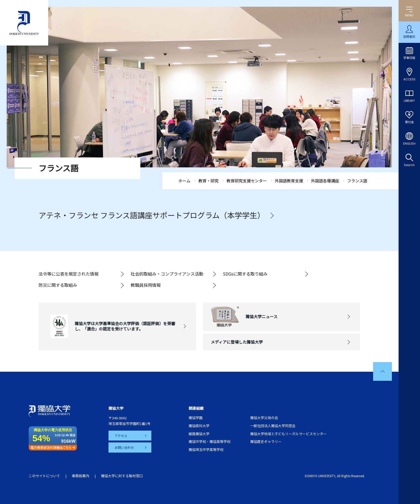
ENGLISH (409, 144)
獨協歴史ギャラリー (266, 441)
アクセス (121, 436)
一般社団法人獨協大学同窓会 (273, 426)
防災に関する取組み (58, 285)
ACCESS (409, 79)
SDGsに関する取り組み (245, 274)
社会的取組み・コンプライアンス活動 (167, 274)
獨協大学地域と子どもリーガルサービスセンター (288, 434)
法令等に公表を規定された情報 (69, 274)
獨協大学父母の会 (264, 418)
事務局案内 (80, 476)
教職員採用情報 (146, 285)
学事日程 (409, 58)
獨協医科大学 (199, 426)
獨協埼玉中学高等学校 (206, 450)
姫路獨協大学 (199, 434)
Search (409, 165)
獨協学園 (196, 418)
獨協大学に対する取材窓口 (122, 476)
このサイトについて (44, 476)
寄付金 (409, 122)
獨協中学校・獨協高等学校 (209, 441)
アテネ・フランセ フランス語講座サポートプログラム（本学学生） (152, 215)
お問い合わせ (125, 447)
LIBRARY (409, 101)
